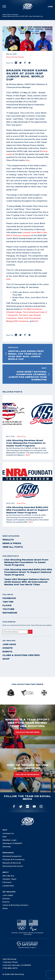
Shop (6, 659)
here (27, 160)
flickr (7, 605)
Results (21, 57)
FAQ (4, 837)
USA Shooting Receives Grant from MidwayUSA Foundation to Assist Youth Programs (25, 562)
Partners (7, 882)
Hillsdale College (14, 312)
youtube (8, 609)
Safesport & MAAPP (12, 843)
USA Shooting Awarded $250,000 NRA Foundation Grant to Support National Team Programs (27, 572)
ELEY (36, 321)
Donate (8, 648)
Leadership (8, 886)
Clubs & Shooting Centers (21, 655)
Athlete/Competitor (12, 856)
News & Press (12, 543)
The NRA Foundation (32, 309)
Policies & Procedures (13, 859)
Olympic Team (9, 879)
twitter (8, 602)
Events (7, 652)
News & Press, (12, 57)
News (9, 15)
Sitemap (7, 847)
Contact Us (8, 833)
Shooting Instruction (13, 866)
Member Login (10, 840)
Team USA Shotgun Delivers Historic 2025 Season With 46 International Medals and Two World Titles (26, 582)
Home (4, 15)
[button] (16, 63)
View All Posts (13, 547)
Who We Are (8, 876)
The (24, 312)
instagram (10, 613)
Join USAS (9, 644)
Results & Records (12, 863)
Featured (15, 15)
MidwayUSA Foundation (17, 321)
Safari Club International (29, 318)
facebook (9, 598)
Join (50, 7)
